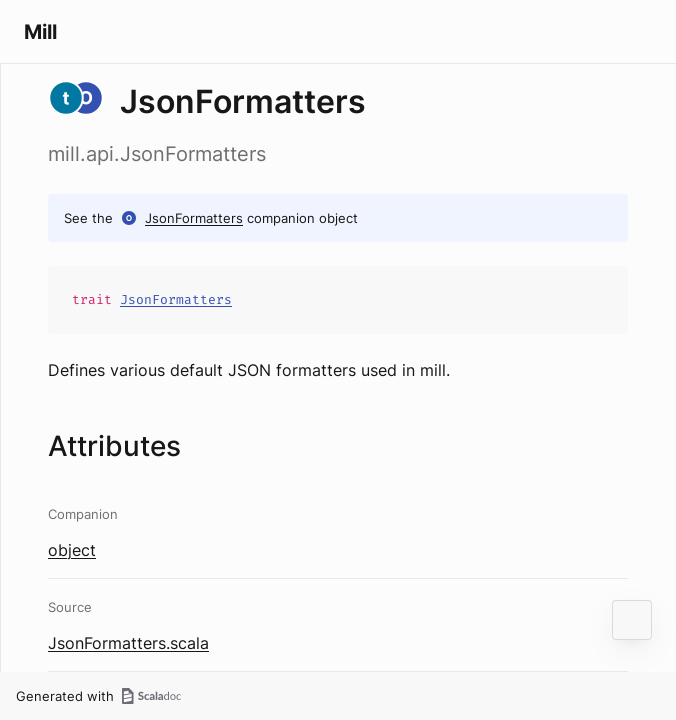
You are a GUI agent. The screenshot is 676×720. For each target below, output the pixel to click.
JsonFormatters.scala (128, 643)
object (72, 550)
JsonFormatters (194, 218)
